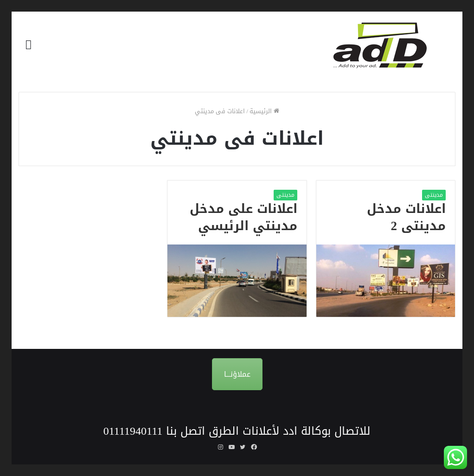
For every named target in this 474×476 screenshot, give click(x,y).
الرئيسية (264, 111)
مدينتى (434, 195)
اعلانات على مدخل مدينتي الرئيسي (243, 218)
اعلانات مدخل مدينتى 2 (406, 218)
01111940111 (133, 431)
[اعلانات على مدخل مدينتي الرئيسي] (237, 280)
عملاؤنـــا (237, 374)
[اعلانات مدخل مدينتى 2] (386, 280)
